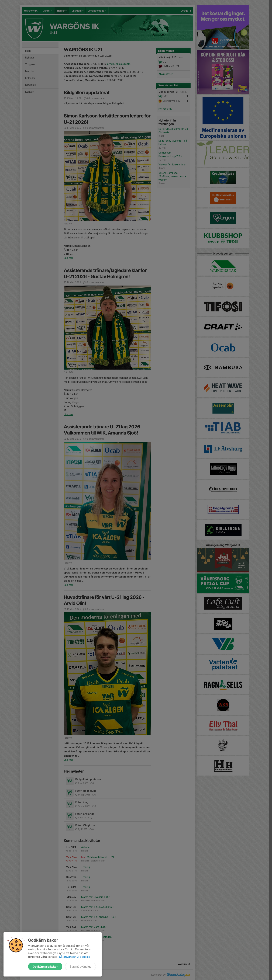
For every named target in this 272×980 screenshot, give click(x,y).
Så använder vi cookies (75, 957)
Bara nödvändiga (80, 967)
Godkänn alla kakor (45, 967)
